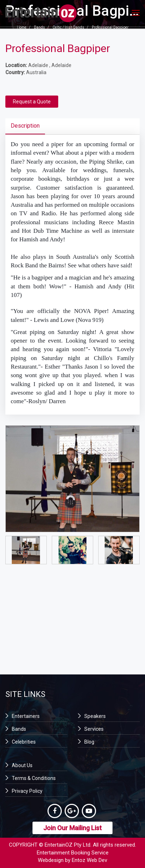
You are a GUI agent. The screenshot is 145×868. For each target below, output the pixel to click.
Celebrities (24, 742)
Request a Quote (32, 102)
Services (94, 729)
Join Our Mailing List (72, 828)
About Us (22, 765)
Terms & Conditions (34, 778)
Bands (39, 28)
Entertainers (26, 716)
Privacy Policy (27, 791)
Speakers (95, 716)
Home (22, 28)
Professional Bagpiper (110, 28)
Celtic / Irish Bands (68, 28)
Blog (89, 742)
